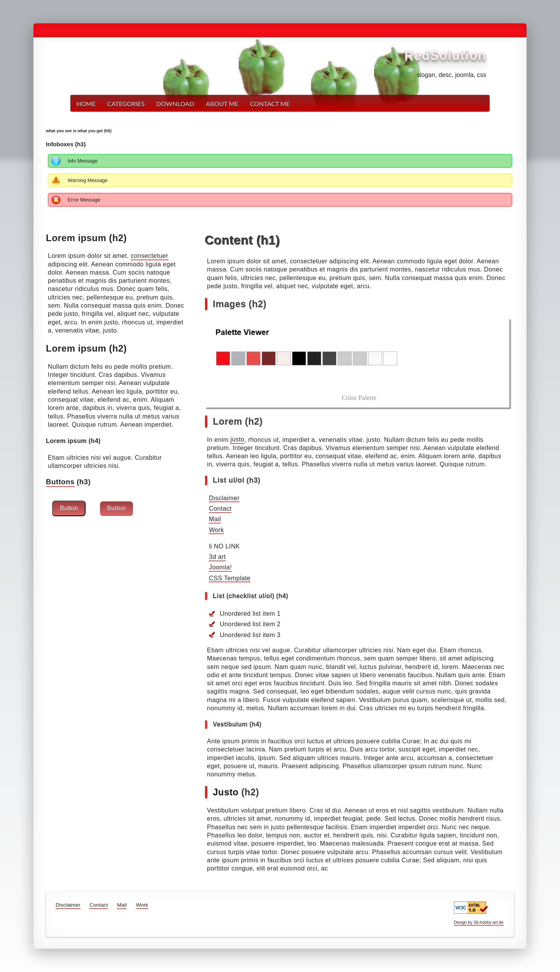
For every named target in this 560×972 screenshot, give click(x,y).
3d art (217, 557)
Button (69, 508)
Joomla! (220, 568)
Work (216, 530)
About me (222, 104)
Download (175, 104)
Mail (215, 519)
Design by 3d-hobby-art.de (479, 922)
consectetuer (149, 256)
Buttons (60, 482)
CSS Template (230, 578)
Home (86, 104)
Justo (226, 792)
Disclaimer (224, 498)
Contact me (270, 104)
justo (237, 440)
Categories (126, 104)
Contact (220, 509)
